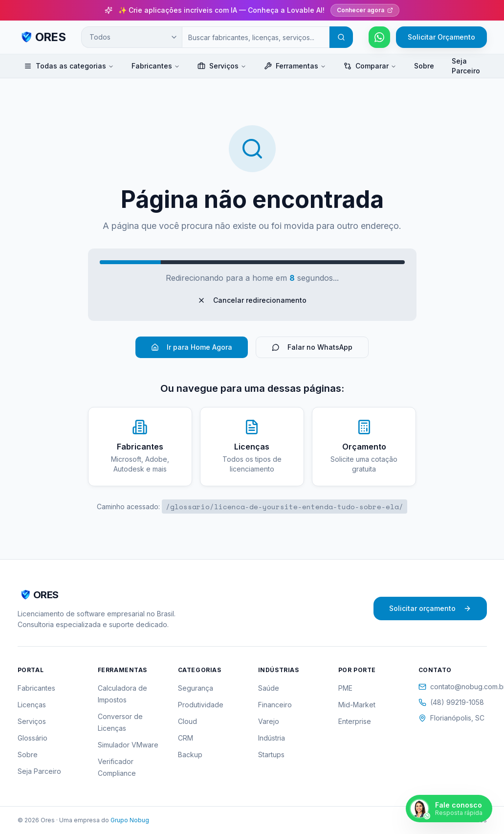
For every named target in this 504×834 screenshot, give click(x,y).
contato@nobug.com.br (453, 687)
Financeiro (275, 705)
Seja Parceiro (466, 66)
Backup (190, 755)
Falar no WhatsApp (312, 347)
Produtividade (201, 705)
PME (345, 688)
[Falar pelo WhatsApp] (379, 37)
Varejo (269, 721)
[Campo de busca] (255, 37)
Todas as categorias (69, 66)
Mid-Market (357, 705)
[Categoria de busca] (131, 37)
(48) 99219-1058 (451, 702)
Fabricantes (156, 66)
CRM (186, 738)
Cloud (187, 721)
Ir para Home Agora (192, 347)
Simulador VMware (128, 745)
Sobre (424, 66)
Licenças (32, 705)
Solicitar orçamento (430, 608)
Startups (271, 755)
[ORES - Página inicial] (42, 37)
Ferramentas (295, 66)
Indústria (272, 738)
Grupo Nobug (130, 820)
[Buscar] (341, 37)
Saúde (269, 688)
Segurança (196, 688)
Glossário (33, 738)
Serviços (222, 66)
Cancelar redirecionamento (252, 300)
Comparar (370, 66)
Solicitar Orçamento (441, 37)
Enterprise (355, 721)
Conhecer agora (365, 10)
